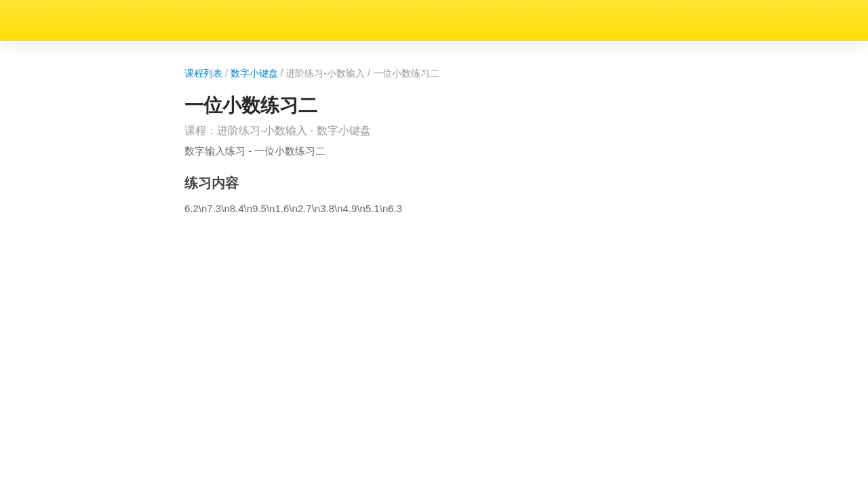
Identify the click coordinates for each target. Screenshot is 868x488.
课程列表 (22, 46)
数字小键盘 (79, 46)
